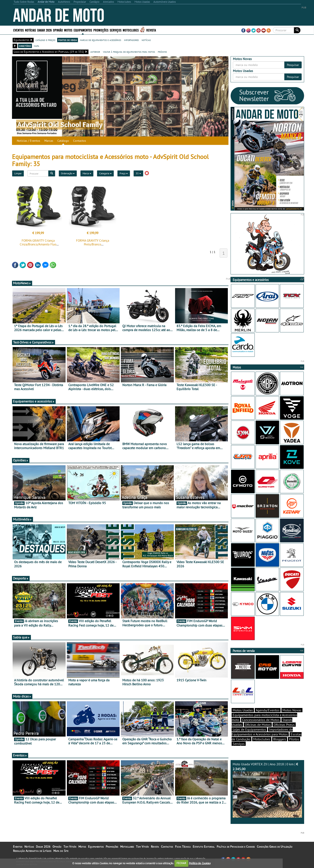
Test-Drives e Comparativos (34, 342)
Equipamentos (83, 30)
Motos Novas (292, 710)
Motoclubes (131, 30)
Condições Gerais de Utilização (275, 847)
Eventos (18, 30)
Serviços (116, 30)
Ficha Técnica (183, 847)
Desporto (21, 578)
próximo (162, 52)
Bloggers (280, 739)
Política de (200, 863)
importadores (131, 40)
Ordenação (68, 173)
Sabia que (21, 637)
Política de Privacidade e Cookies (236, 847)
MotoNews (22, 283)
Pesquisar (293, 65)
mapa (36, 46)
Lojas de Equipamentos (249, 729)
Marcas (49, 141)
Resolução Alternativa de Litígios (32, 851)
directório (25, 46)
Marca (87, 173)
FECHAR (181, 863)
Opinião (58, 30)
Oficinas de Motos (258, 725)
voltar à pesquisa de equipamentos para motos (129, 52)
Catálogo (63, 141)
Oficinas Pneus (284, 725)
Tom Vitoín (70, 847)
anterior (95, 52)
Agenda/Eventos (268, 710)
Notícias (30, 30)
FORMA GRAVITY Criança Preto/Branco (93, 242)
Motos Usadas (243, 710)
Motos (68, 30)
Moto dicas (22, 696)
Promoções (101, 30)
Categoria (105, 173)
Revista (151, 30)
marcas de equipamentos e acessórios (100, 40)
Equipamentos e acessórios (34, 401)
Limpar (18, 173)
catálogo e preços (45, 40)
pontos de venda (68, 40)
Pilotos (294, 739)
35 (138, 173)
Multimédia (22, 519)
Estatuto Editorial (204, 847)
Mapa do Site (61, 851)
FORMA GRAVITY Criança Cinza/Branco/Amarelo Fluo (38, 242)
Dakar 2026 (44, 30)
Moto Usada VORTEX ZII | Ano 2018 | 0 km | (267, 790)
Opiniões (21, 460)
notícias (146, 40)
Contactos (80, 141)
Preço (124, 173)
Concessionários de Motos (261, 720)
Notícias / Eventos (28, 141)
